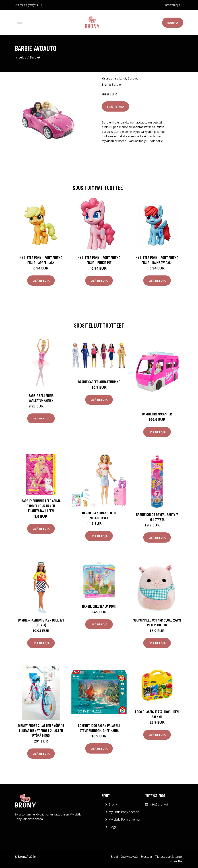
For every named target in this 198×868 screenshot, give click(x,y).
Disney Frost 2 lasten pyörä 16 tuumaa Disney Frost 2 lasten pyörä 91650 (41, 730)
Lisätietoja (115, 106)
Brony (113, 804)
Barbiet (35, 57)
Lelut (22, 57)
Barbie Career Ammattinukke (99, 382)
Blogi (112, 827)
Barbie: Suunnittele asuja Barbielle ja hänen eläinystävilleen (41, 506)
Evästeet (146, 857)
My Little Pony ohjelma (124, 819)
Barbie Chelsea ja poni (99, 606)
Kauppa (173, 23)
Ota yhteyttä (129, 857)
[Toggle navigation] (20, 22)
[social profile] (42, 5)
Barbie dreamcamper (157, 414)
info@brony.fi (173, 5)
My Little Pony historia (124, 812)
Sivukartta (175, 861)
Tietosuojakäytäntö (168, 857)
